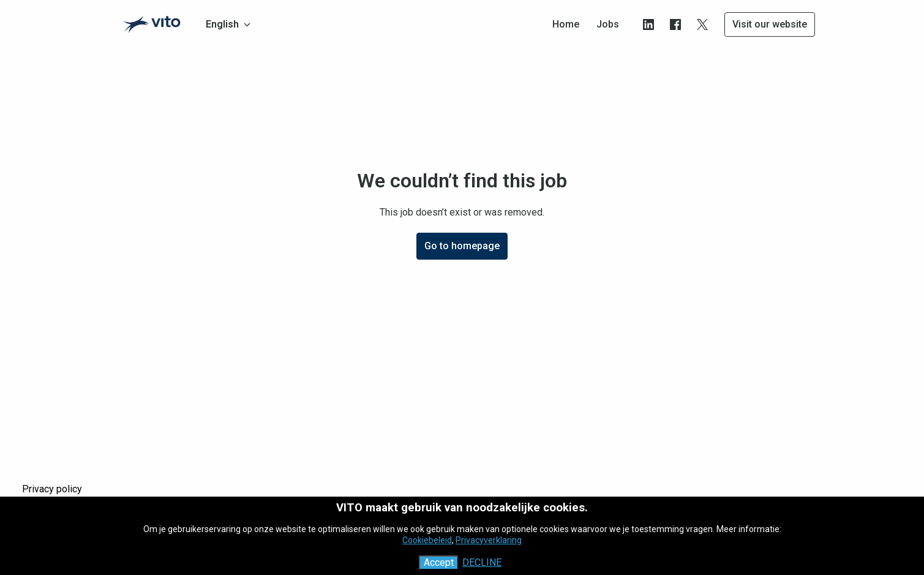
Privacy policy (52, 489)
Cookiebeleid (427, 540)
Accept (439, 562)
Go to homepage (462, 246)
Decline (482, 562)
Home (566, 24)
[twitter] (702, 24)
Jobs (608, 24)
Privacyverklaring (489, 540)
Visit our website (770, 24)
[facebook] (675, 24)
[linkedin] (648, 24)
